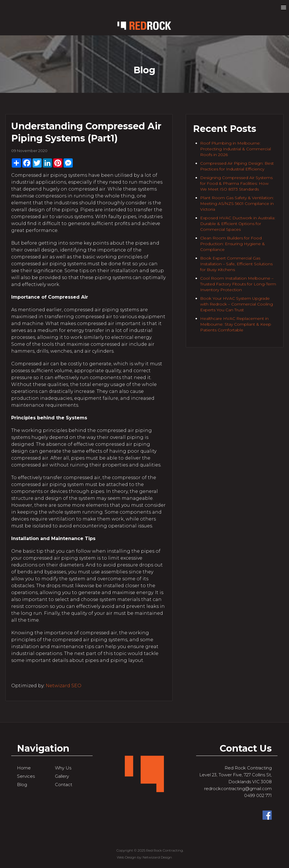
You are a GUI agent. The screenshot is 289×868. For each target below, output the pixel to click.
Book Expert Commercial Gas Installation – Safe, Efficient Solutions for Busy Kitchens (236, 264)
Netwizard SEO (64, 686)
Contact (64, 785)
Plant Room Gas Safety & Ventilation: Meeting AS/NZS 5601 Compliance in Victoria (237, 203)
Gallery (62, 776)
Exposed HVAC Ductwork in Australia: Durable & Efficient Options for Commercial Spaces (238, 224)
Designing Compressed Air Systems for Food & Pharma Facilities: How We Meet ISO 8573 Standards (236, 183)
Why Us (63, 768)
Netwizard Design (157, 857)
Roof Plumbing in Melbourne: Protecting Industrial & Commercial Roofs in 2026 (236, 149)
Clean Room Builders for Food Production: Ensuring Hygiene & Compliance (232, 244)
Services (26, 776)
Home (24, 768)
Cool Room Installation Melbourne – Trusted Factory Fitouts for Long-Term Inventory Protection (238, 284)
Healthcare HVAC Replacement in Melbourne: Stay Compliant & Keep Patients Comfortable (236, 324)
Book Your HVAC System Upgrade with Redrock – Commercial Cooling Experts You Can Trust (237, 304)
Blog (22, 785)
